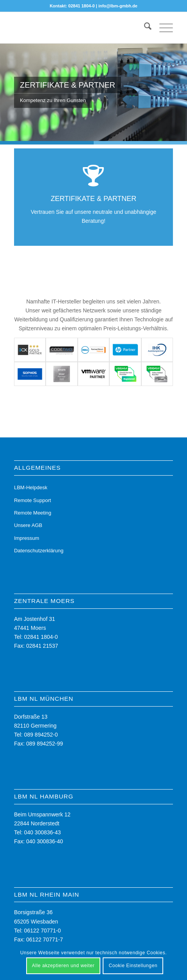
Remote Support (33, 500)
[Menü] (162, 28)
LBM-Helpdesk (31, 487)
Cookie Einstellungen (133, 966)
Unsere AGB (28, 525)
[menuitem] (144, 28)
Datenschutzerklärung (39, 551)
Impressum (27, 538)
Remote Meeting (33, 513)
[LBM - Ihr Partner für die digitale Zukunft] (78, 28)
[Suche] (144, 28)
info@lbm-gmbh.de (118, 6)
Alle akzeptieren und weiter (63, 966)
